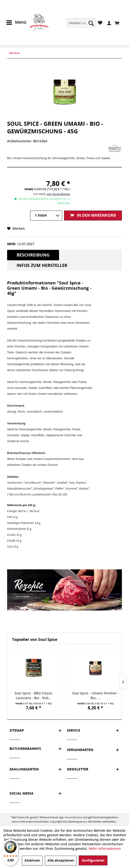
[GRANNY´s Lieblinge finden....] (81, 23)
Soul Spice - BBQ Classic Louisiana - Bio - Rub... (34, 695)
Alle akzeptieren (61, 861)
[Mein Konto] (108, 23)
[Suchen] (91, 23)
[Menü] (16, 22)
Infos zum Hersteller (42, 265)
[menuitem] (81, 23)
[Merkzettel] (100, 23)
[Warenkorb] (118, 23)
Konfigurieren (93, 861)
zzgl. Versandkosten (58, 194)
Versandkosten (73, 817)
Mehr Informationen (105, 848)
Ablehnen (32, 861)
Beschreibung (33, 255)
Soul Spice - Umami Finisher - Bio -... (95, 695)
